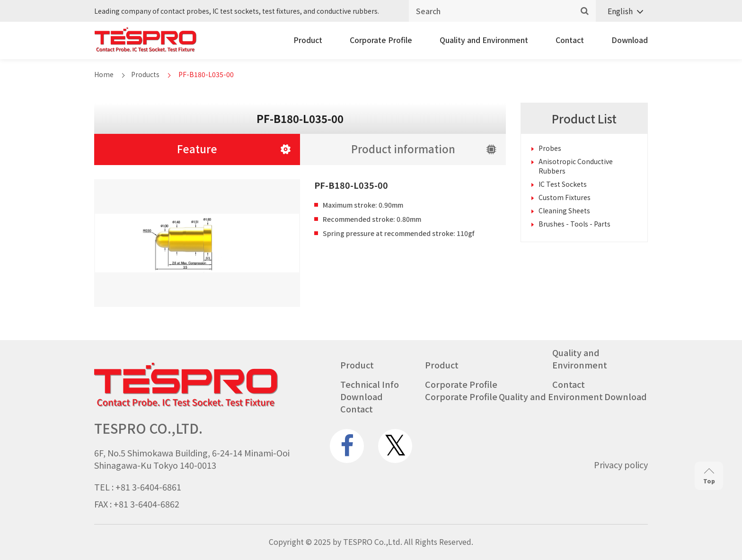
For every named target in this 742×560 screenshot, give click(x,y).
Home (104, 74)
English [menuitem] (620, 11)
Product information (403, 149)
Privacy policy (621, 464)
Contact (570, 40)
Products (145, 74)
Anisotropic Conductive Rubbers (576, 166)
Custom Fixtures (565, 197)
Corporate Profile (381, 40)
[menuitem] (622, 11)
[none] (622, 11)
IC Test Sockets (563, 184)
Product (308, 40)
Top (709, 477)
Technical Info (370, 384)
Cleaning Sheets (564, 210)
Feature (197, 149)
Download (630, 40)
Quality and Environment (484, 40)
